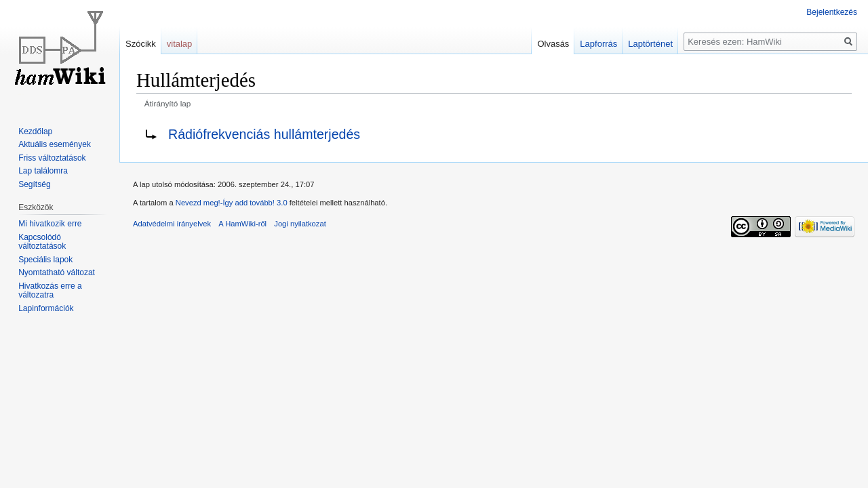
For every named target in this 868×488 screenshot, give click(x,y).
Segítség (34, 184)
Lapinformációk (46, 308)
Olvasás (553, 44)
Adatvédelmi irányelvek (172, 224)
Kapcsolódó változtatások (42, 242)
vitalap (180, 44)
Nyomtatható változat (57, 272)
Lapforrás (598, 44)
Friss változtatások (52, 158)
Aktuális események (55, 144)
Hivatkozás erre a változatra (50, 291)
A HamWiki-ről (242, 224)
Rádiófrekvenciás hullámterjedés (264, 134)
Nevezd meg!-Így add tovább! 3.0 (232, 203)
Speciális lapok (45, 260)
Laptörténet (650, 44)
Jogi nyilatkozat (300, 224)
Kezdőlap (35, 131)
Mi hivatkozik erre (50, 224)
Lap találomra (43, 171)
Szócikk (141, 44)
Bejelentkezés (832, 12)
